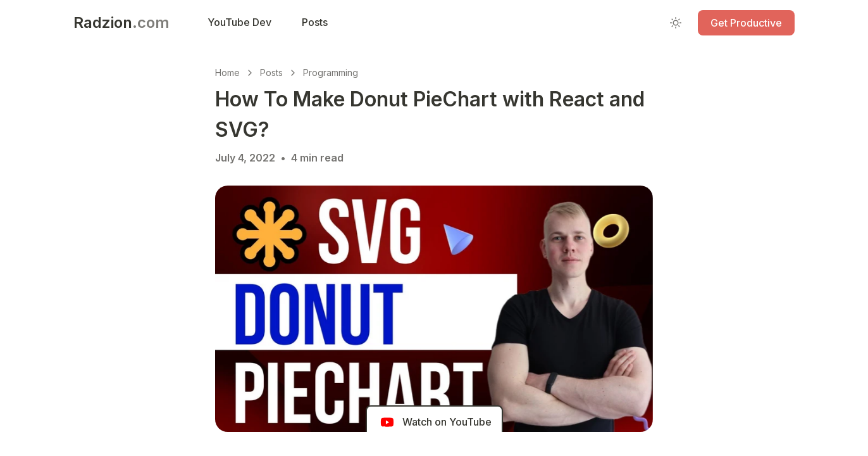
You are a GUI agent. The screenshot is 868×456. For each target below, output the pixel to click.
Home (227, 73)
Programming (331, 73)
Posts (271, 73)
